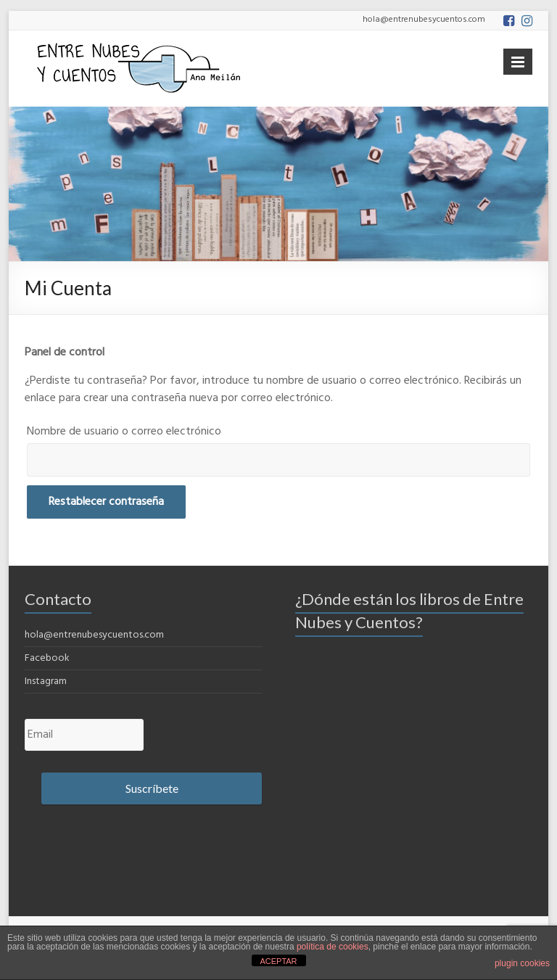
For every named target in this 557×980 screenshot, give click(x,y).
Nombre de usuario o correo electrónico (124, 432)
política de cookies (333, 947)
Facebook (47, 658)
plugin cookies (522, 963)
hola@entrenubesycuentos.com (94, 635)
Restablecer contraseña (106, 502)
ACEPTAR (278, 961)
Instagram (46, 682)
